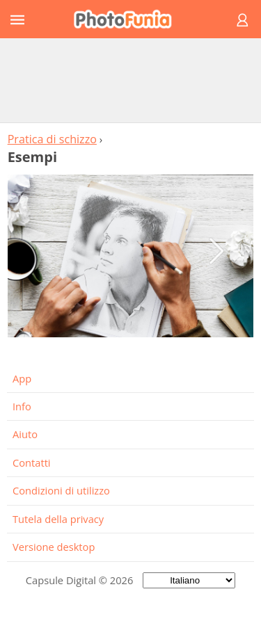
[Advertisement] (131, 80)
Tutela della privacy (58, 519)
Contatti (32, 462)
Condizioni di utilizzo (61, 490)
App (22, 378)
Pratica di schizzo (52, 139)
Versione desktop (54, 547)
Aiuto (25, 434)
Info (22, 406)
